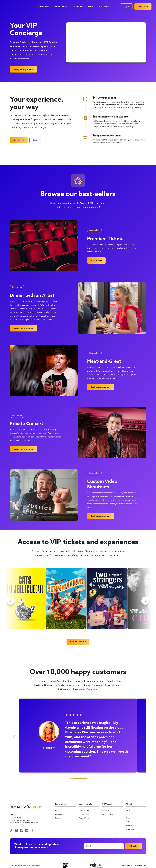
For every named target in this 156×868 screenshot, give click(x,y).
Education (59, 818)
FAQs (128, 810)
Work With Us (131, 826)
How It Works (84, 810)
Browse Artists (108, 814)
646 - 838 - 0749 (15, 818)
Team (128, 814)
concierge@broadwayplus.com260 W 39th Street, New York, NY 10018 (24, 821)
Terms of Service (140, 865)
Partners (129, 822)
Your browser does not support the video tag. (106, 42)
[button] (44, 7)
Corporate (59, 814)
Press (128, 818)
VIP (56, 810)
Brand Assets (131, 829)
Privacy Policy (127, 865)
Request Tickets (85, 818)
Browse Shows (84, 814)
